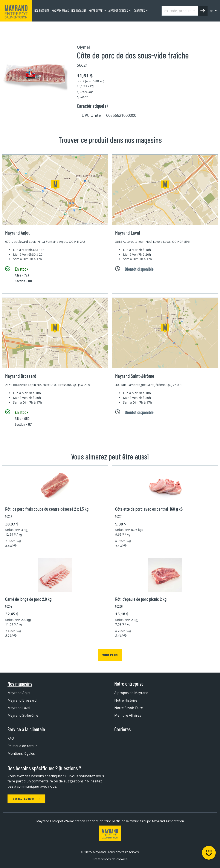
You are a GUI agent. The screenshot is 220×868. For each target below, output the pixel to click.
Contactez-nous (26, 799)
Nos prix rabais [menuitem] (60, 11)
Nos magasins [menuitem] (79, 11)
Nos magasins (20, 684)
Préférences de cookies (110, 859)
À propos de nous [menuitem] (118, 11)
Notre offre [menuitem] (96, 11)
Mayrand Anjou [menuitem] (20, 693)
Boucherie (42, 27)
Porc (59, 27)
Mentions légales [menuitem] (21, 753)
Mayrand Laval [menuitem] (19, 708)
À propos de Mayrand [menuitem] (132, 693)
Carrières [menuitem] (139, 11)
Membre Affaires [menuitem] (128, 715)
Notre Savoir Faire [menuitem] (129, 708)
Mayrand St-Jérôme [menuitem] (23, 715)
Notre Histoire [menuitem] (126, 700)
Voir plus (110, 655)
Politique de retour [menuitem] (23, 746)
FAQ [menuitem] (11, 738)
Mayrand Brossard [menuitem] (23, 700)
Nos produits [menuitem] (42, 11)
